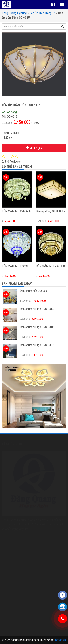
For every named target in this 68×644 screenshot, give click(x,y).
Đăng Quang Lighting (14, 13)
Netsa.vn (60, 640)
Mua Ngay (34, 148)
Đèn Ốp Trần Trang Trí (42, 13)
